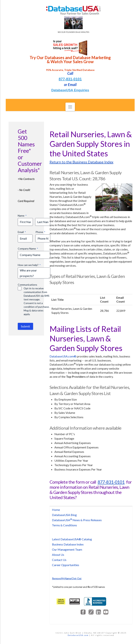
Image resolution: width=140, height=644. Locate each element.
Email (22, 232)
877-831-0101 (70, 79)
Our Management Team (67, 549)
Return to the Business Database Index (81, 162)
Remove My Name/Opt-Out (67, 578)
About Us (58, 555)
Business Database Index (68, 544)
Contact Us (59, 560)
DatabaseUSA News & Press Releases (77, 520)
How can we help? (29, 265)
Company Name (28, 249)
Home (56, 510)
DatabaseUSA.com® (63, 356)
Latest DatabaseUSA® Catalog (72, 539)
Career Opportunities (66, 565)
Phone (40, 232)
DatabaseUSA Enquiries (70, 90)
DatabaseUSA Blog (64, 515)
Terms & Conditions (64, 525)
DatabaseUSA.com (78, 635)
